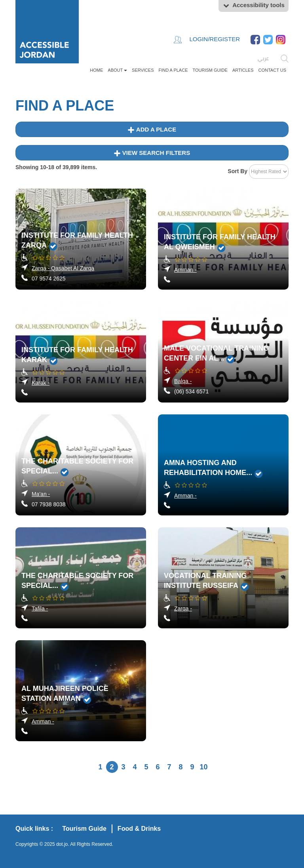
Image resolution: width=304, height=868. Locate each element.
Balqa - (183, 381)
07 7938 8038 (49, 504)
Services (143, 70)
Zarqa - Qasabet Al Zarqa (63, 268)
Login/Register (207, 40)
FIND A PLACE (173, 70)
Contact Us (273, 70)
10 (203, 767)
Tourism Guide (210, 70)
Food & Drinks (139, 829)
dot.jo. (63, 844)
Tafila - (40, 609)
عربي (263, 58)
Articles (243, 70)
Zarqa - (183, 609)
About (117, 70)
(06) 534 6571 (191, 391)
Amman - (185, 270)
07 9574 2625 (49, 279)
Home (96, 70)
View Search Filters (152, 153)
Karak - (41, 383)
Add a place (152, 130)
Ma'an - (41, 494)
